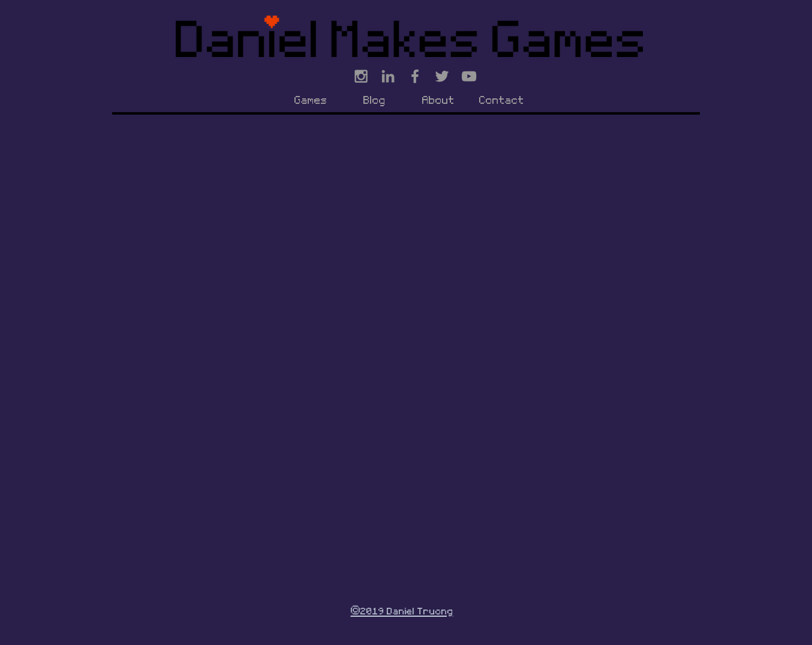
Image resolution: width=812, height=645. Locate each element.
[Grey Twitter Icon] (442, 76)
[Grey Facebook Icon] (415, 76)
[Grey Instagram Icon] (361, 76)
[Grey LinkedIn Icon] (388, 76)
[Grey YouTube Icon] (469, 76)
